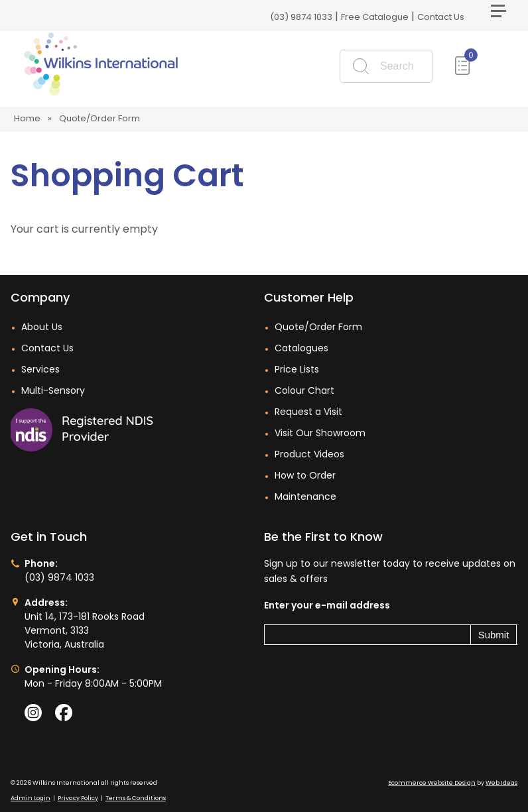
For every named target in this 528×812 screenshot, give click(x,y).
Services (40, 369)
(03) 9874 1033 (301, 17)
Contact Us (441, 17)
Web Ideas (501, 783)
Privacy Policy (78, 798)
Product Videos (309, 454)
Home (27, 118)
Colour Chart (304, 390)
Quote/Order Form (99, 118)
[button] (504, 16)
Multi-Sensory (53, 390)
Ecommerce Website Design (432, 783)
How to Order (305, 475)
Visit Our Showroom (320, 433)
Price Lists (297, 369)
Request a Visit (308, 412)
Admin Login (31, 798)
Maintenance (305, 496)
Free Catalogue (375, 17)
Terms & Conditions (136, 798)
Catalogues (301, 348)
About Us (42, 327)
